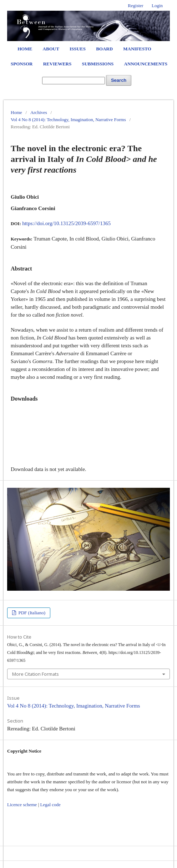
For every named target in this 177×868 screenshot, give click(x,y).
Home (25, 49)
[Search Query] (74, 81)
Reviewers (57, 64)
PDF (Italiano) (31, 613)
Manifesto (137, 49)
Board (104, 49)
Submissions (98, 64)
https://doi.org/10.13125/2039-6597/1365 (66, 223)
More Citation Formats (36, 674)
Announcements (146, 64)
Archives (39, 112)
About (51, 49)
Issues (78, 49)
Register (135, 6)
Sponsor (22, 64)
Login (157, 6)
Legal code (50, 805)
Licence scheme (22, 805)
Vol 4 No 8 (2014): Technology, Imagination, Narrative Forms (68, 120)
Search (119, 80)
